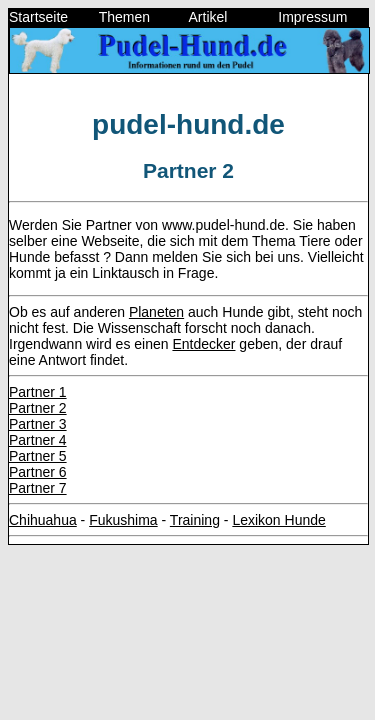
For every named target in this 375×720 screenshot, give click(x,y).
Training (195, 520)
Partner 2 (38, 408)
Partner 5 (38, 456)
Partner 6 (38, 472)
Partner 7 (38, 488)
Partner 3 (38, 424)
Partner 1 (38, 392)
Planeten (156, 312)
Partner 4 (38, 440)
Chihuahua (43, 520)
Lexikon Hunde (278, 520)
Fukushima (123, 520)
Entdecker (203, 344)
